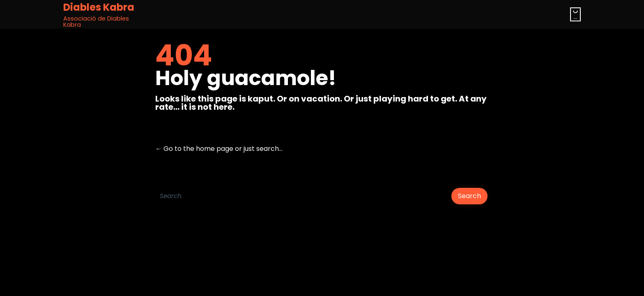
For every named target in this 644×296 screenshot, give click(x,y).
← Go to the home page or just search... (219, 149)
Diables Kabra (99, 7)
